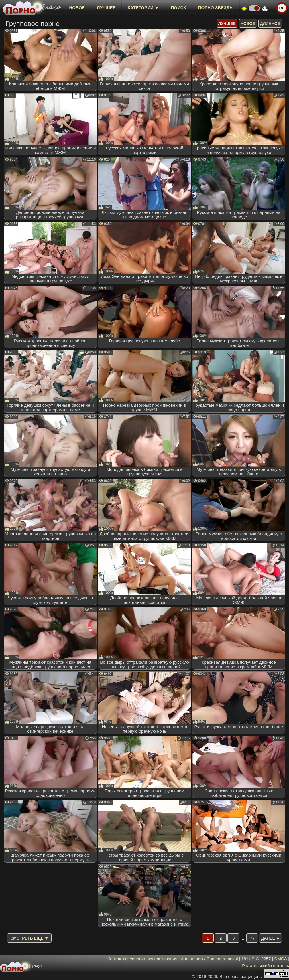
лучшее (106, 8)
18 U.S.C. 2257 (256, 959)
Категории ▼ (143, 8)
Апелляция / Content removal (209, 959)
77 (252, 938)
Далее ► (271, 938)
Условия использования (154, 959)
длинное (270, 23)
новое (77, 8)
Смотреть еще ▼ (29, 938)
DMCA (281, 959)
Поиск (179, 8)
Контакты (117, 959)
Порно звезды (216, 8)
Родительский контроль (266, 966)
